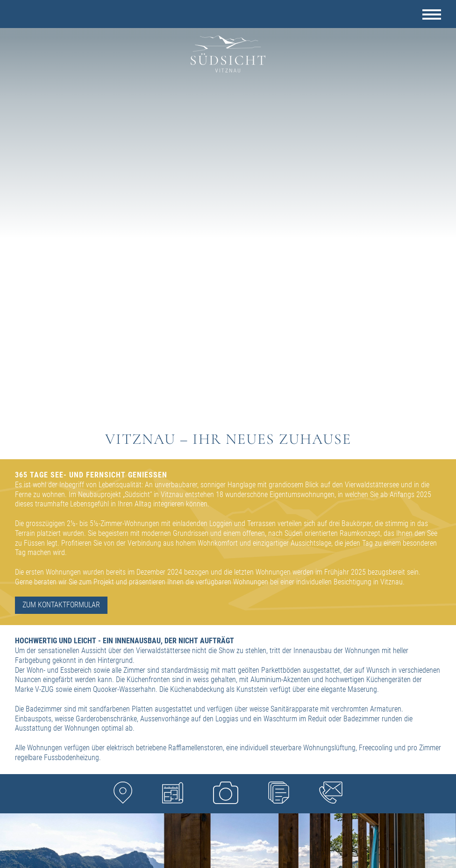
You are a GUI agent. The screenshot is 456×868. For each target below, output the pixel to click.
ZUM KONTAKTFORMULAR (61, 605)
